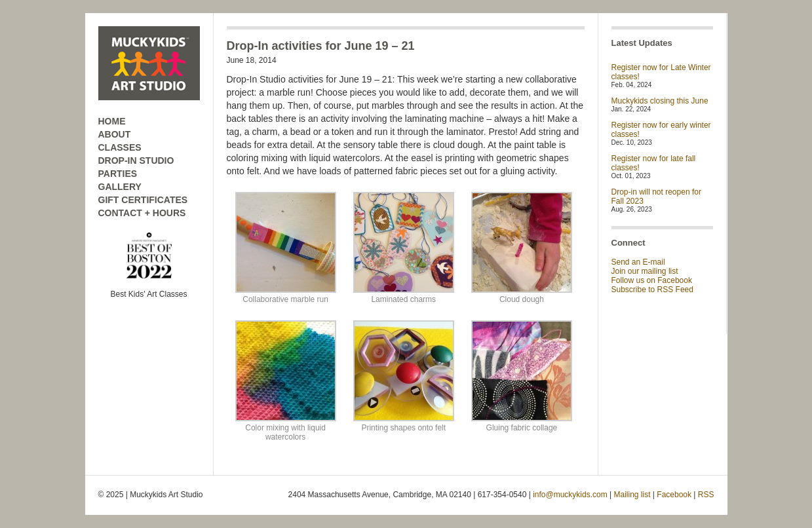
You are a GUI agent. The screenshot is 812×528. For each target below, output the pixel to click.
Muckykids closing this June (660, 101)
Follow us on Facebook (652, 280)
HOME (112, 121)
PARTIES (118, 174)
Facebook (674, 495)
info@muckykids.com (570, 495)
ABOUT (115, 134)
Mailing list (632, 495)
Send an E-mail (638, 262)
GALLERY (120, 187)
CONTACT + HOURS (142, 213)
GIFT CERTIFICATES (143, 200)
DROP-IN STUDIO (136, 160)
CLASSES (120, 147)
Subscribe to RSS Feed (652, 290)
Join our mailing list (645, 271)
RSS (706, 495)
